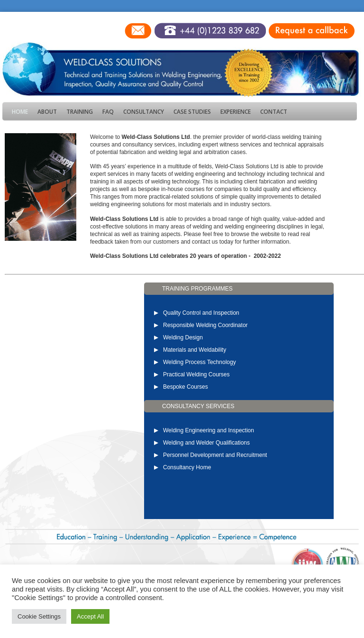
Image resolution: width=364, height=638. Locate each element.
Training (80, 112)
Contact (274, 112)
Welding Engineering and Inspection (209, 430)
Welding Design (183, 337)
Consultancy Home (187, 467)
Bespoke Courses (186, 387)
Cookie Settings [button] (39, 616)
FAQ (108, 112)
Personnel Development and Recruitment (215, 455)
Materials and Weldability (195, 350)
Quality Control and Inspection (201, 313)
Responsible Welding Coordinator (205, 325)
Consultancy (144, 112)
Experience (236, 112)
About (47, 112)
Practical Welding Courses (196, 374)
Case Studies (192, 112)
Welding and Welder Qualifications (206, 443)
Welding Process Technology (200, 362)
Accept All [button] (90, 616)
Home (20, 112)
